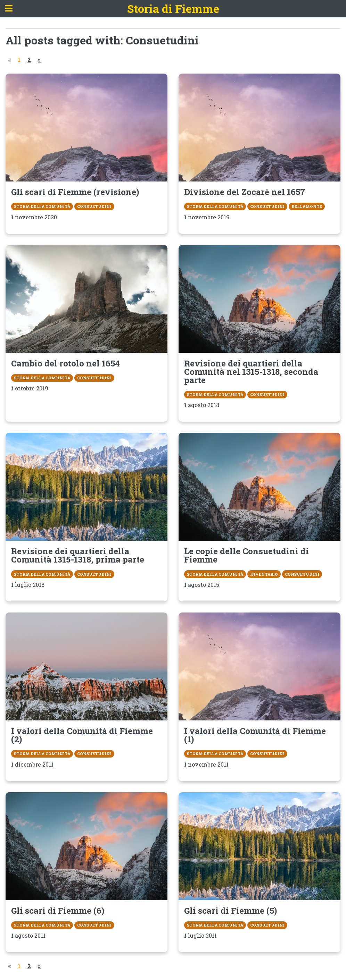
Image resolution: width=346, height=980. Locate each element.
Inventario (264, 574)
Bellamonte (307, 206)
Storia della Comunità (42, 206)
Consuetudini (94, 206)
